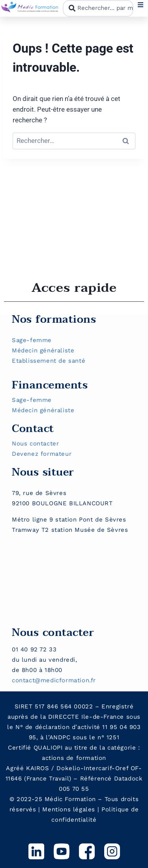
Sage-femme (32, 340)
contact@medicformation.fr (54, 680)
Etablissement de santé (49, 361)
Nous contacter (35, 444)
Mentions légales (69, 809)
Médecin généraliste (43, 350)
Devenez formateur (42, 454)
